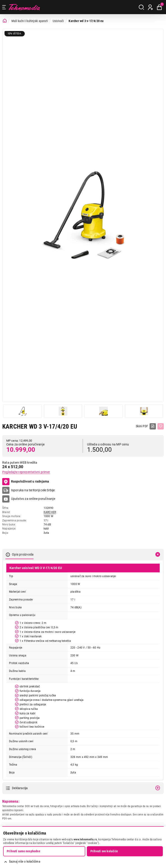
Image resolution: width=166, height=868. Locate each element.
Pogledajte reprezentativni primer (26, 472)
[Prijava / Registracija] (150, 7)
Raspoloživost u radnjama (26, 482)
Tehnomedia (24, 7)
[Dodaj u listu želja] (161, 426)
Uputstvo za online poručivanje (33, 499)
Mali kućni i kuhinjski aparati (30, 21)
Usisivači (58, 21)
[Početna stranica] (5, 21)
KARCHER (50, 512)
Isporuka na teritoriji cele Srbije (33, 490)
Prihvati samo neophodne (24, 851)
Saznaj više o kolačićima (25, 861)
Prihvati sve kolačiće (104, 851)
